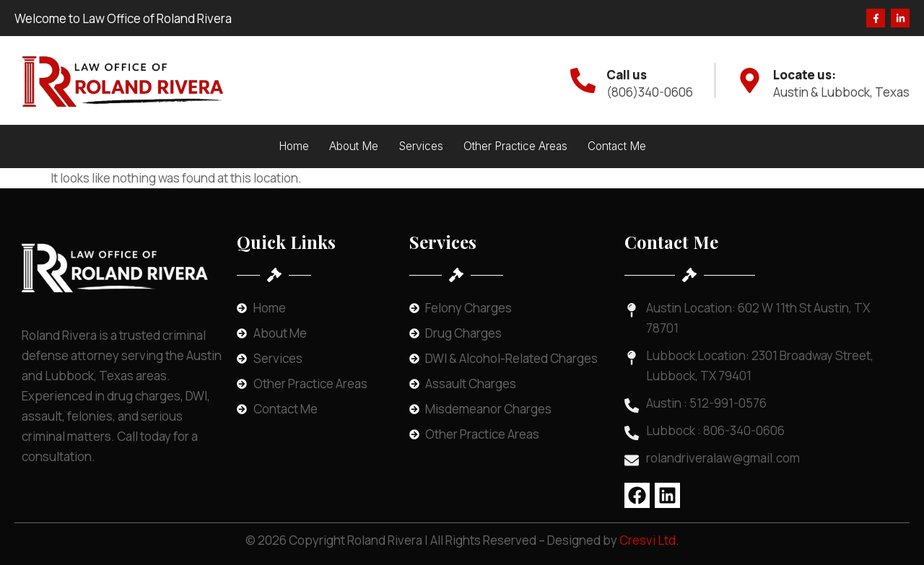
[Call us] (583, 80)
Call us (627, 75)
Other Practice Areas (515, 146)
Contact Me (617, 146)
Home (294, 146)
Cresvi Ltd (648, 540)
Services (421, 146)
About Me (354, 146)
